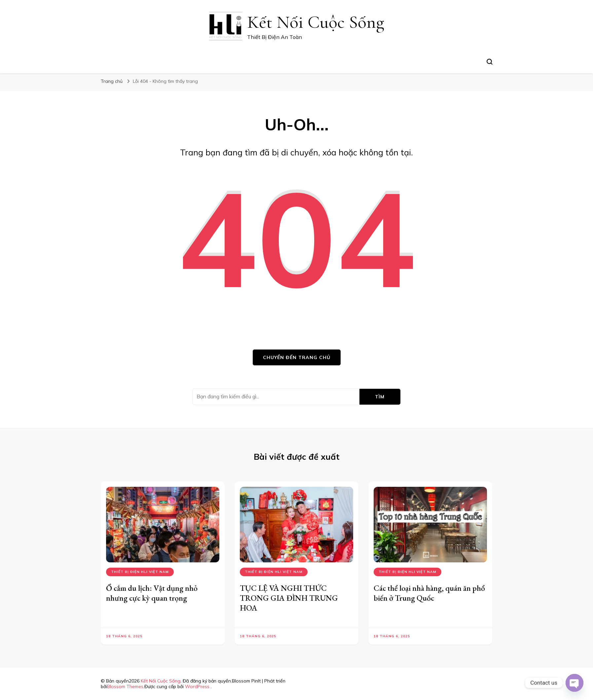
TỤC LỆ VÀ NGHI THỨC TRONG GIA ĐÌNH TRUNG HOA (289, 598)
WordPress (197, 686)
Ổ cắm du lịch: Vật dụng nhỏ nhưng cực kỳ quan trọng (152, 593)
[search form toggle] (490, 62)
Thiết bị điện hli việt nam (140, 572)
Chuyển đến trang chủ (297, 357)
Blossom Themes (125, 686)
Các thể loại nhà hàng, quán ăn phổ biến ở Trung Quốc (429, 593)
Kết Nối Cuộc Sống (316, 22)
